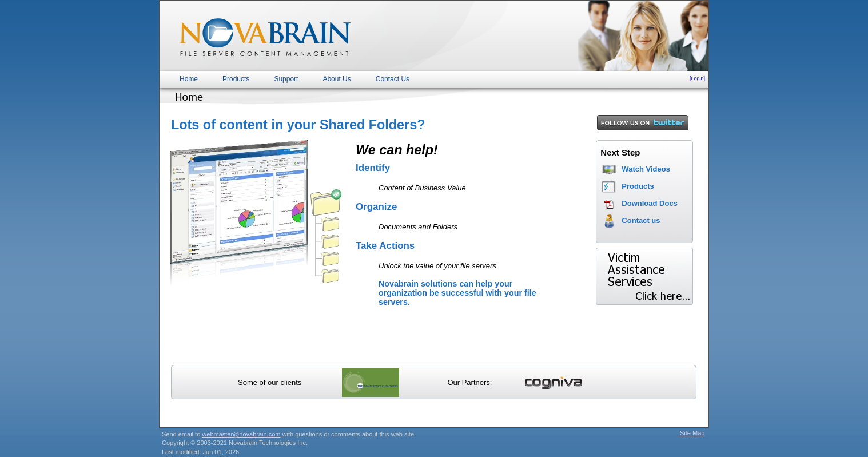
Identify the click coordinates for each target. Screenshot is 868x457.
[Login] (697, 78)
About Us (337, 79)
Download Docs (650, 203)
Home (189, 79)
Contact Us (393, 79)
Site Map (692, 433)
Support (286, 79)
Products (236, 79)
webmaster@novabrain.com (241, 434)
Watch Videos (646, 169)
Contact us (641, 220)
